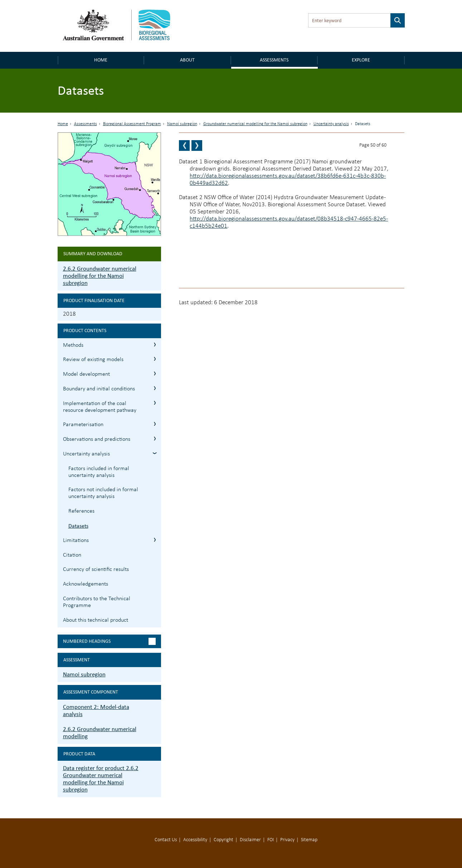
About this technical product (96, 620)
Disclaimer (250, 840)
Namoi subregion (182, 124)
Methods (73, 345)
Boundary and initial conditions (99, 389)
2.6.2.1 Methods (155, 344)
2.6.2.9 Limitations (155, 540)
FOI (271, 840)
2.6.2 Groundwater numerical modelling (100, 733)
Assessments (274, 60)
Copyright (223, 840)
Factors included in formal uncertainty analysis (99, 472)
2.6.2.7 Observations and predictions (155, 438)
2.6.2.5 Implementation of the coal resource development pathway (155, 403)
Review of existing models (93, 360)
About (187, 60)
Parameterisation (83, 425)
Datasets (78, 526)
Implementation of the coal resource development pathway (100, 407)
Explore (361, 60)
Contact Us (166, 840)
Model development (86, 374)
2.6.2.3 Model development (155, 373)
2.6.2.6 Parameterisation (155, 424)
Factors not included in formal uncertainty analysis (103, 493)
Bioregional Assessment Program (132, 124)
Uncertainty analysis (331, 124)
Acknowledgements (86, 584)
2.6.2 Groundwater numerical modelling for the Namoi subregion (100, 276)
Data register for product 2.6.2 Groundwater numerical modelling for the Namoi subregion (101, 779)
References (81, 511)
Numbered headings (87, 641)
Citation (72, 555)
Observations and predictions (97, 439)
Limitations (76, 541)
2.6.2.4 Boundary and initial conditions (155, 388)
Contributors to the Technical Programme (97, 602)
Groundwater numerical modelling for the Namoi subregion (255, 124)
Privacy (287, 840)
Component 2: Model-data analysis (96, 711)
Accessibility (195, 840)
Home (101, 60)
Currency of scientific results (96, 569)
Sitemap (309, 840)
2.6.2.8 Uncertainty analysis (155, 453)
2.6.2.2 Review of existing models (155, 359)
